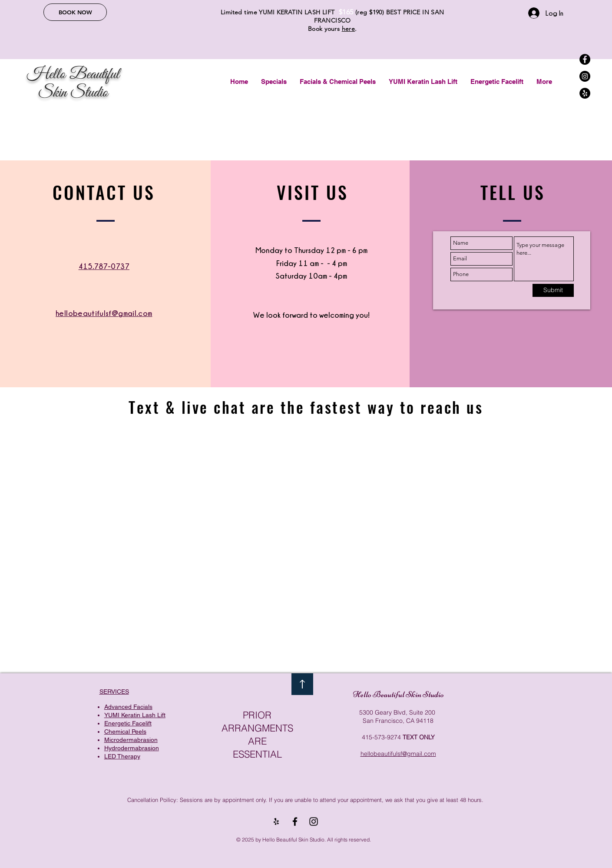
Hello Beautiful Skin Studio (398, 694)
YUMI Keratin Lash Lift (135, 715)
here (349, 29)
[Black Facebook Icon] (295, 821)
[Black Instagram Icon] (314, 821)
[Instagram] (585, 76)
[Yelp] (585, 93)
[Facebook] (585, 59)
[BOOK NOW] (75, 12)
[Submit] (553, 290)
